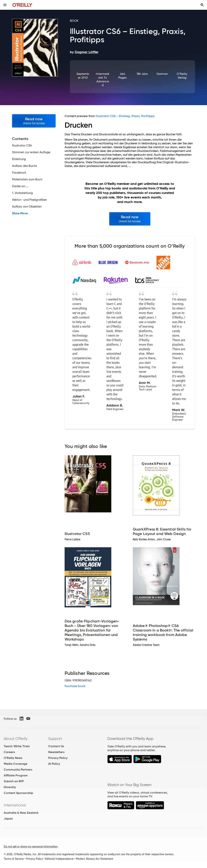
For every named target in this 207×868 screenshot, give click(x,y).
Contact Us (56, 746)
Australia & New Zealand (21, 813)
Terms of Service (14, 859)
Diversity (10, 787)
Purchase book (75, 686)
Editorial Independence (59, 859)
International (15, 805)
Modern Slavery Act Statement (95, 859)
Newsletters (56, 752)
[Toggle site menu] (5, 5)
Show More (20, 213)
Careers (9, 752)
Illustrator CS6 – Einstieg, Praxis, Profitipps (125, 116)
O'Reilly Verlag (182, 76)
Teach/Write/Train (17, 746)
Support (55, 739)
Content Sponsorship (18, 793)
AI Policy (54, 764)
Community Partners (18, 770)
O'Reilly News (13, 758)
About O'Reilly (16, 739)
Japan (8, 819)
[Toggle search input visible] (202, 5)
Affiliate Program (16, 775)
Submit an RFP (14, 781)
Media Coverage (16, 764)
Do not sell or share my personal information (31, 847)
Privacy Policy (58, 758)
